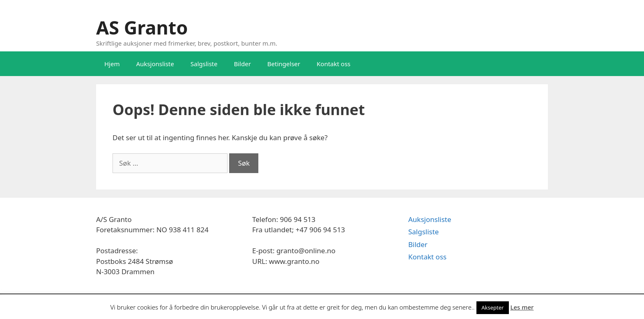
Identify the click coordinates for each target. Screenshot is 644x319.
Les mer (522, 307)
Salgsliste (204, 64)
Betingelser (284, 64)
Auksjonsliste (155, 64)
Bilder (242, 64)
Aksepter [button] (492, 307)
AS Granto (142, 27)
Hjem (112, 64)
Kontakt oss (333, 64)
